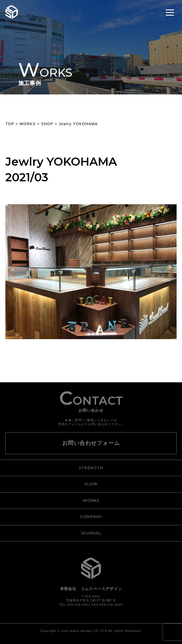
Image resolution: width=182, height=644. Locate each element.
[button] (82, 334)
